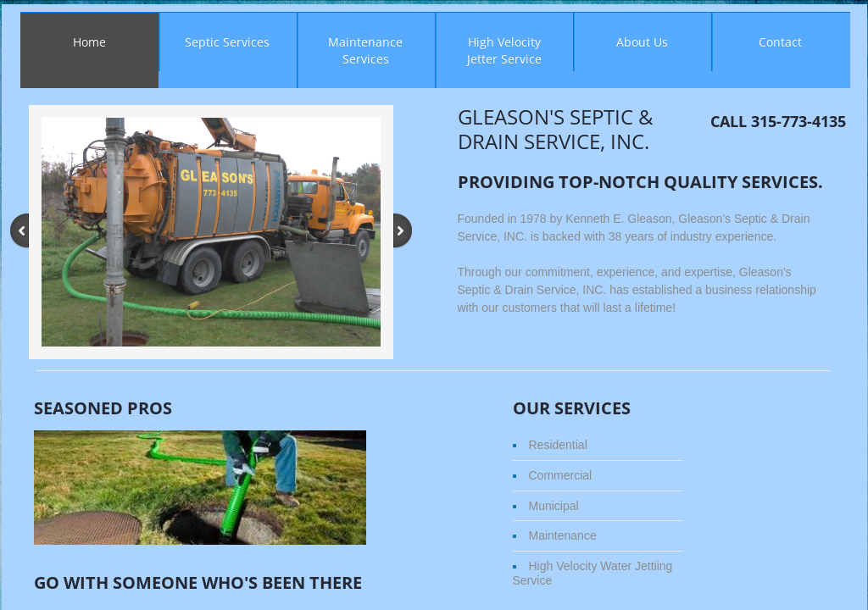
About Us (642, 42)
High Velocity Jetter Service (504, 50)
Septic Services (227, 42)
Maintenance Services (365, 50)
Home (89, 42)
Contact (780, 42)
